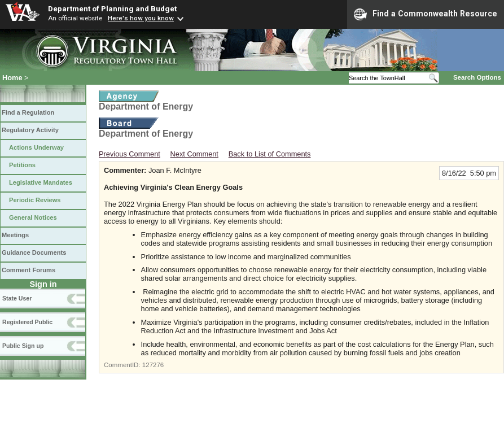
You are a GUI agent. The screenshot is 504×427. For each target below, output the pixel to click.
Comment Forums (29, 270)
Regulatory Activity (30, 130)
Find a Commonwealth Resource (426, 14)
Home (12, 78)
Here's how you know (141, 18)
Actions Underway (36, 147)
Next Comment (194, 154)
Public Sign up (23, 346)
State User (17, 298)
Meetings (15, 235)
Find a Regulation (28, 112)
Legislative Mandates (41, 182)
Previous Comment (130, 154)
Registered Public (27, 322)
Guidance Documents (34, 252)
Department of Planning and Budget (112, 8)
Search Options (477, 77)
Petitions (22, 165)
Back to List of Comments (270, 154)
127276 (153, 365)
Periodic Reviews (35, 200)
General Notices (33, 217)
